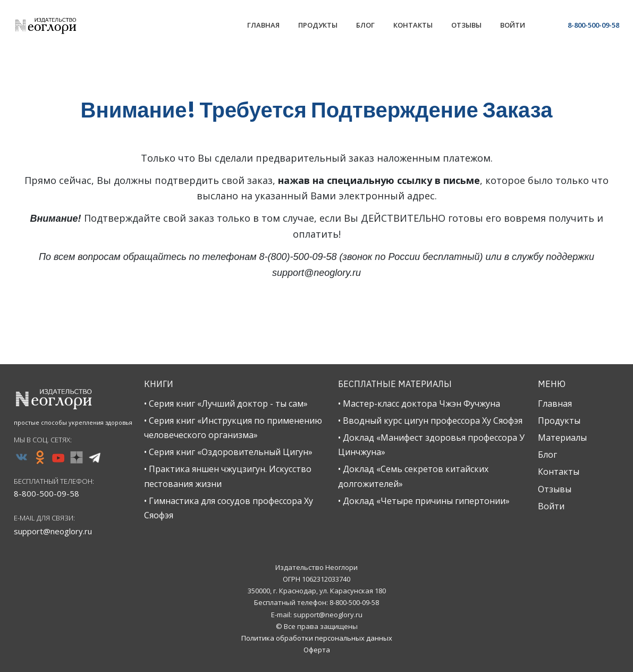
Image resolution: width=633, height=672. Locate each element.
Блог (547, 455)
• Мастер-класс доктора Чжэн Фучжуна (419, 404)
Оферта (317, 650)
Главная (555, 404)
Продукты (559, 421)
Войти (551, 506)
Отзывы (555, 489)
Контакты (559, 472)
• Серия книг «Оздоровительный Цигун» (228, 452)
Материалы (562, 438)
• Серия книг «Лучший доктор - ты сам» (226, 404)
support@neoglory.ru (53, 531)
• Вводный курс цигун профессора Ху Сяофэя (430, 421)
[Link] (263, 26)
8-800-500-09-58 (593, 25)
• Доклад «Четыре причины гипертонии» (424, 501)
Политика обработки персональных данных (317, 638)
